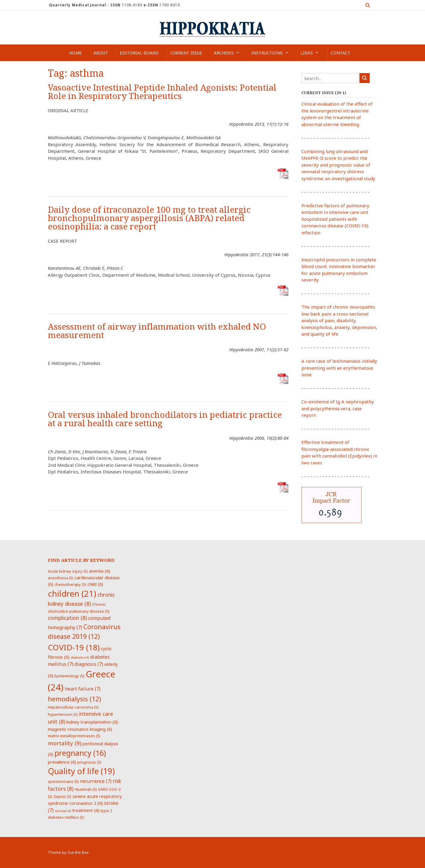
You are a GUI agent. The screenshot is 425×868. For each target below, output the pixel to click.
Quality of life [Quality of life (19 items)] (81, 771)
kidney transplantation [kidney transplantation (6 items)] (92, 722)
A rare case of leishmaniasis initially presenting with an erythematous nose (339, 368)
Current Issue (186, 53)
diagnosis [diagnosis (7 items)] (89, 664)
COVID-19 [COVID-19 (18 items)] (74, 647)
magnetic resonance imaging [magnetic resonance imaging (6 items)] (80, 729)
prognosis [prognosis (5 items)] (89, 762)
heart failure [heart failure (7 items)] (83, 689)
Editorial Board (139, 53)
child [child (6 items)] (95, 584)
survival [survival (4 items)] (63, 811)
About (101, 53)
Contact (340, 53)
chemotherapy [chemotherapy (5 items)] (70, 584)
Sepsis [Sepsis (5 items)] (62, 796)
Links (310, 53)
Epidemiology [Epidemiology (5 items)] (69, 676)
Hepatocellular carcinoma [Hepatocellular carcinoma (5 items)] (73, 707)
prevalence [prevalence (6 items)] (62, 762)
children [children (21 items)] (72, 593)
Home (75, 53)
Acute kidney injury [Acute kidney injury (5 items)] (68, 571)
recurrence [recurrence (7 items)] (96, 781)
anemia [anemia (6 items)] (100, 571)
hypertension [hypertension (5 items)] (63, 714)
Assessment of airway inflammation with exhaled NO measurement (157, 331)
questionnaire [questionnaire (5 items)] (63, 781)
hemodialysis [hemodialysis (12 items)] (74, 699)
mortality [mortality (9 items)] (65, 743)
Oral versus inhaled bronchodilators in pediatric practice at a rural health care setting (165, 419)
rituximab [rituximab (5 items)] (86, 789)
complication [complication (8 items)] (67, 618)
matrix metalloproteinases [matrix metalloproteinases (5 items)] (74, 736)
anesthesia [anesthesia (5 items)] (61, 578)
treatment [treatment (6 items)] (86, 810)
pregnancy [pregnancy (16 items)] (80, 753)
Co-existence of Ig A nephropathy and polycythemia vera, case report (338, 408)
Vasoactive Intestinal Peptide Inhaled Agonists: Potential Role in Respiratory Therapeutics (162, 92)
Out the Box (78, 852)
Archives (227, 53)
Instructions (270, 53)
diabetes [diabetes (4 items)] (80, 657)
